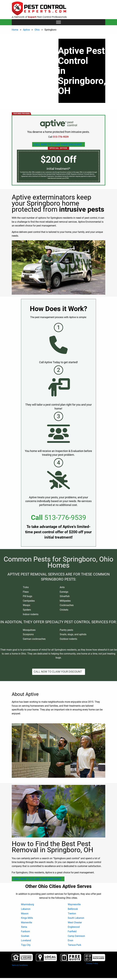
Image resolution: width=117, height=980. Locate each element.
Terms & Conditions (20, 965)
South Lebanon (76, 918)
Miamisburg (27, 904)
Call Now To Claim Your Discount (58, 144)
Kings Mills (27, 918)
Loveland (26, 940)
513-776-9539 (65, 518)
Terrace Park (74, 945)
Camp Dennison (76, 936)
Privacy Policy (92, 963)
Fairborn (26, 931)
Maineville (27, 922)
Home (15, 30)
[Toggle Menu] (58, 22)
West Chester (75, 922)
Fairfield (72, 931)
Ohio (37, 30)
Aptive (26, 30)
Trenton (72, 914)
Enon (71, 940)
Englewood (74, 927)
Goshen (25, 936)
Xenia (24, 927)
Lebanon (26, 909)
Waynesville (74, 904)
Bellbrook (73, 909)
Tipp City (26, 945)
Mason (25, 914)
